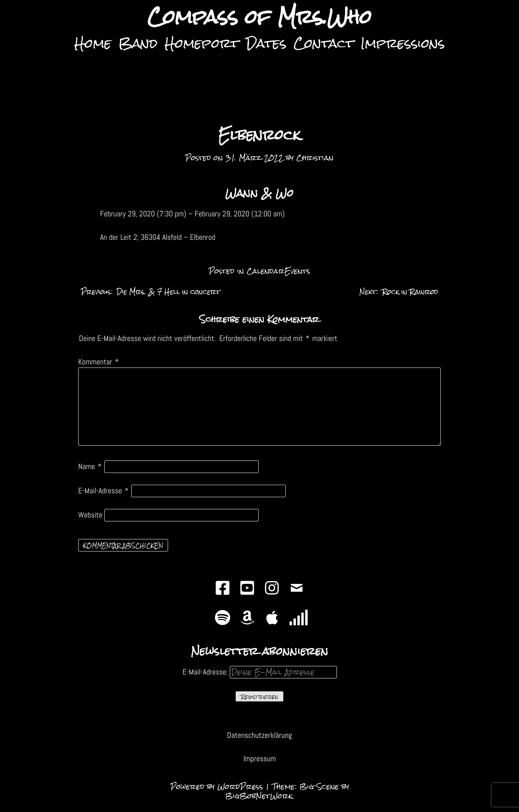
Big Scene (319, 786)
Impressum (260, 758)
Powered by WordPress (218, 786)
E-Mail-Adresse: (260, 672)
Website (90, 515)
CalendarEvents (278, 271)
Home (93, 43)
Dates (266, 43)
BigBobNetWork (259, 796)
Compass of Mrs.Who (259, 17)
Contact (324, 43)
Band (138, 43)
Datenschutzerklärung (259, 735)
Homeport (202, 43)
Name (90, 466)
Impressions (403, 43)
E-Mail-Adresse (103, 491)
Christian (315, 158)
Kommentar (98, 362)
